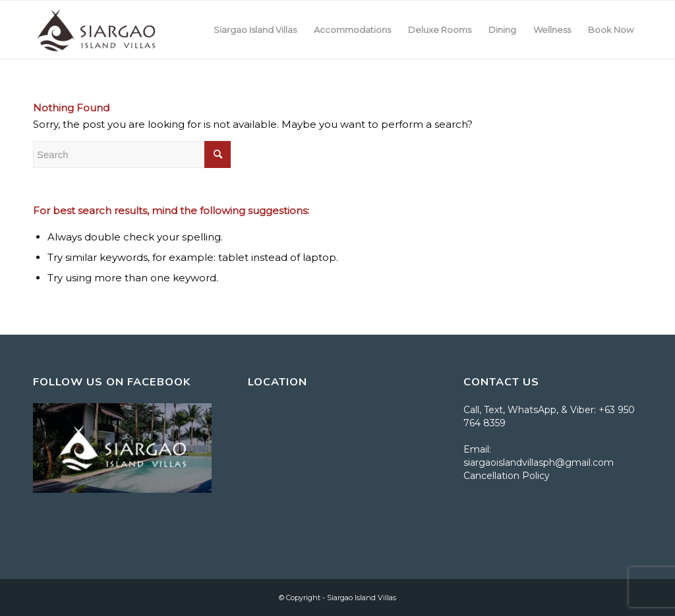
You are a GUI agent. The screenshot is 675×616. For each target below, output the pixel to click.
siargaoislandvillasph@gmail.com (539, 462)
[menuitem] (255, 30)
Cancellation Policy (507, 476)
